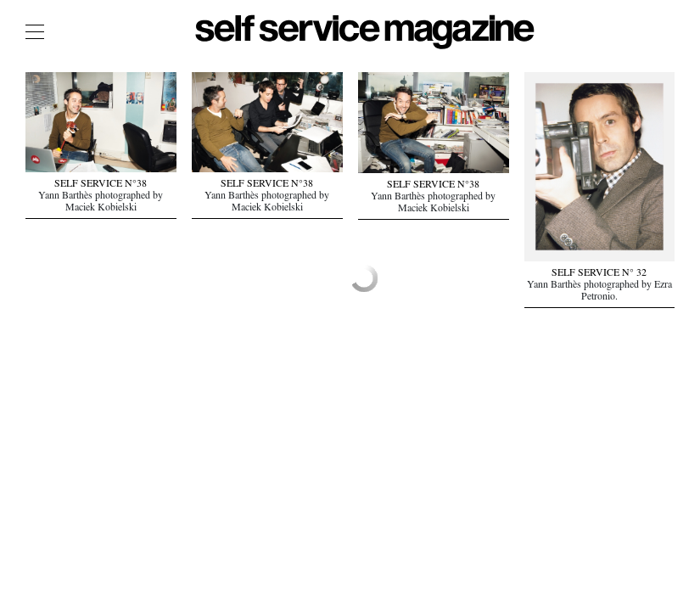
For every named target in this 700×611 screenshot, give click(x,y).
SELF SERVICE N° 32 (599, 274)
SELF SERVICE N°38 (101, 185)
